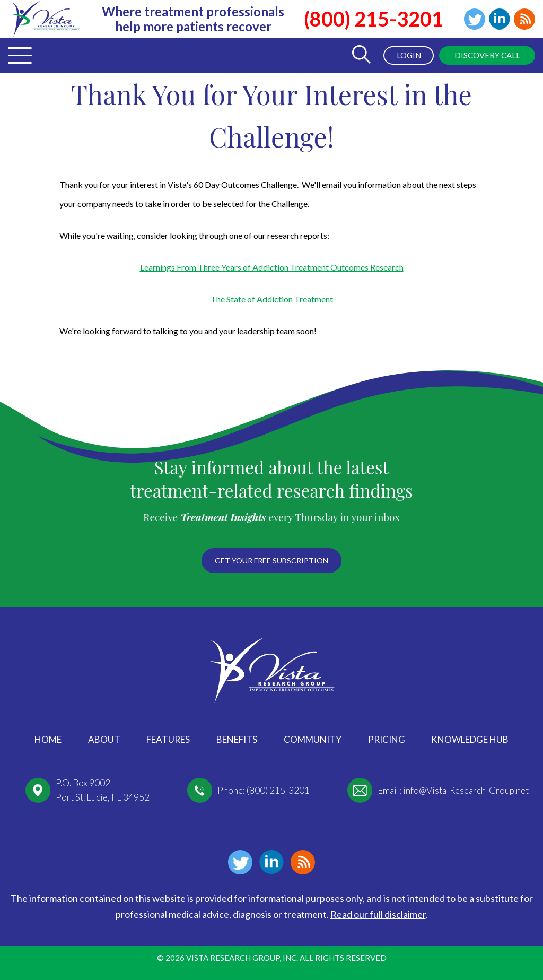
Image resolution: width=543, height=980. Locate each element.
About (104, 739)
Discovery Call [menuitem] (487, 55)
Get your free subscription (271, 561)
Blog (524, 19)
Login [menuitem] (409, 55)
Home (48, 739)
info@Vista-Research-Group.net (466, 790)
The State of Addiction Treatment (272, 299)
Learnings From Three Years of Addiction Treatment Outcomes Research (272, 267)
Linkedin (500, 19)
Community (313, 739)
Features (168, 739)
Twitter (475, 19)
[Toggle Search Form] (361, 55)
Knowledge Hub (470, 739)
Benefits (237, 739)
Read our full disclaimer (378, 914)
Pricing (387, 739)
